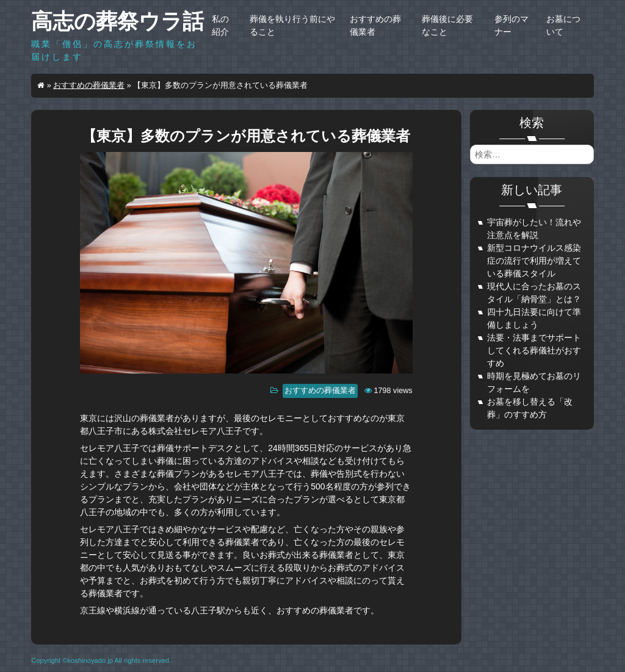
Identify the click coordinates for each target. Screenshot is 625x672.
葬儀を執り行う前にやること (292, 25)
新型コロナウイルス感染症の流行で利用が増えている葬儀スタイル (534, 261)
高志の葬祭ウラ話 (117, 21)
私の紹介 (220, 25)
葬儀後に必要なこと (447, 25)
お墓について (563, 25)
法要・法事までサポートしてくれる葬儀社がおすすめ (534, 350)
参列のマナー (511, 25)
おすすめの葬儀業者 (375, 25)
